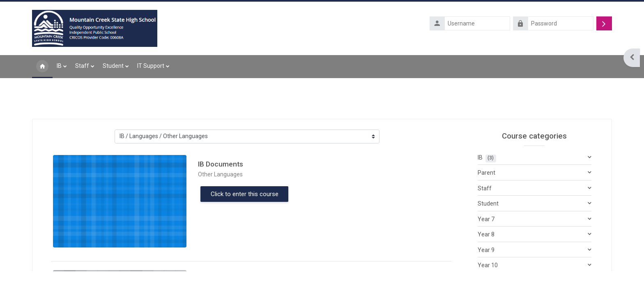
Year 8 (486, 236)
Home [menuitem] (42, 67)
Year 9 (486, 251)
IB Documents (221, 165)
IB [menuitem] (59, 67)
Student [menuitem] (113, 67)
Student (488, 205)
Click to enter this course (245, 195)
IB (480, 158)
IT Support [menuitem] (151, 67)
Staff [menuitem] (82, 67)
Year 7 (486, 220)
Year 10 (488, 266)
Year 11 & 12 (494, 282)
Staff (485, 189)
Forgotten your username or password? (565, 36)
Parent (486, 174)
